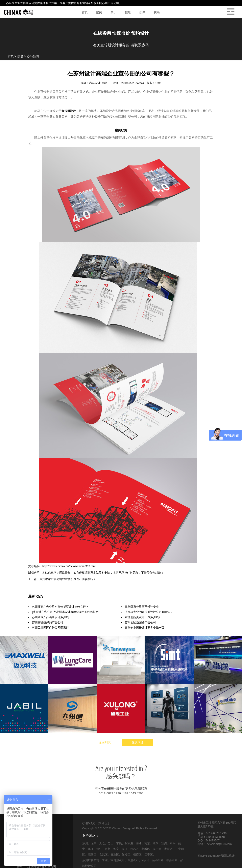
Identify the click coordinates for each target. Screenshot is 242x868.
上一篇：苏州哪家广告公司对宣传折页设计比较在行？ (62, 579)
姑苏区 (135, 849)
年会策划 (172, 860)
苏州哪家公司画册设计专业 (142, 607)
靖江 (99, 849)
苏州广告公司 (111, 3)
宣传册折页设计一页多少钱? (143, 617)
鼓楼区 (126, 855)
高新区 (92, 855)
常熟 (119, 843)
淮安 (116, 849)
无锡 (94, 843)
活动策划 (158, 860)
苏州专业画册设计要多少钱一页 (145, 628)
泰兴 (173, 843)
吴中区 (157, 849)
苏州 (85, 843)
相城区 (146, 849)
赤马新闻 (33, 56)
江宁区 (149, 855)
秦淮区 (115, 855)
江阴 (156, 843)
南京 (147, 843)
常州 (108, 849)
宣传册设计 (27, 3)
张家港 (129, 843)
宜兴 (164, 843)
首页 (11, 56)
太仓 (102, 843)
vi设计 (145, 860)
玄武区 (103, 855)
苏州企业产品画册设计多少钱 (50, 617)
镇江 (91, 849)
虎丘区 (168, 849)
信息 (20, 56)
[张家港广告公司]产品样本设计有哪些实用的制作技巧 (65, 612)
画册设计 (133, 860)
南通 (139, 843)
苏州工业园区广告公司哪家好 (50, 628)
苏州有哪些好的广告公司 (48, 622)
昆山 (111, 843)
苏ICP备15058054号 (210, 856)
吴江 (125, 849)
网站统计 (229, 856)
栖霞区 (137, 855)
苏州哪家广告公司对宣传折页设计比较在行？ (60, 607)
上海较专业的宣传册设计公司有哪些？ (149, 612)
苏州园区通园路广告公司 (140, 622)
